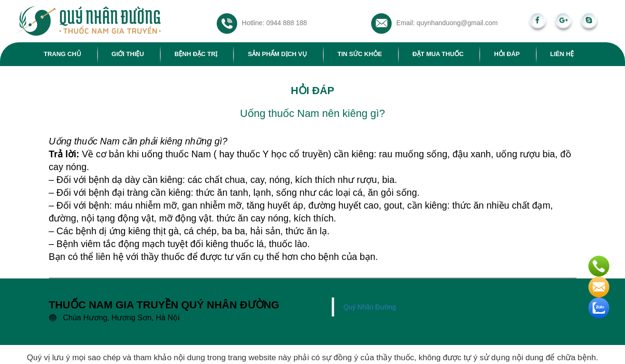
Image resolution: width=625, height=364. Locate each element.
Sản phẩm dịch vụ (277, 54)
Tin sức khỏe (360, 54)
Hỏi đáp (507, 54)
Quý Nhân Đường (370, 307)
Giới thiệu (128, 54)
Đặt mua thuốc (438, 54)
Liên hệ (562, 54)
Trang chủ (62, 54)
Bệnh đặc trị (196, 54)
